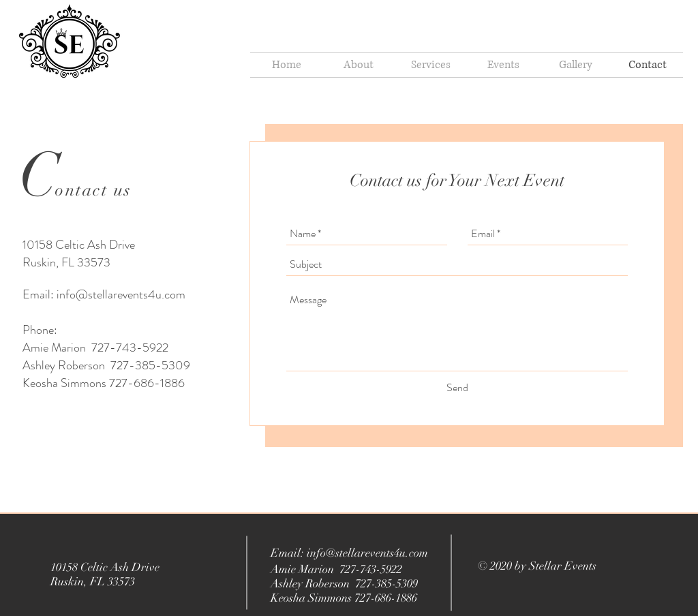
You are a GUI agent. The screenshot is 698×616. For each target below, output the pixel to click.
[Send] (457, 388)
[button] (503, 65)
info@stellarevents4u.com (121, 294)
